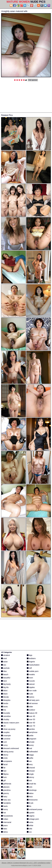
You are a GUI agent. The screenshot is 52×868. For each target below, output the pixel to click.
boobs (5, 703)
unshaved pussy (35, 809)
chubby (5, 719)
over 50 (31, 719)
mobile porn (33, 671)
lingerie (31, 662)
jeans (4, 825)
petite (30, 736)
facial (4, 764)
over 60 (31, 723)
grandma (6, 790)
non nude (32, 691)
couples (5, 732)
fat (3, 768)
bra (4, 710)
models (31, 674)
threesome (32, 800)
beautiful (6, 678)
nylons (31, 697)
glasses (5, 787)
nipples (31, 687)
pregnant (32, 739)
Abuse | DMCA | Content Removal (14, 863)
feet (4, 771)
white (30, 825)
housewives (7, 816)
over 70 (31, 726)
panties (31, 729)
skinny (31, 777)
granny (5, 793)
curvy (4, 745)
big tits (5, 687)
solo (30, 787)
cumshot (6, 739)
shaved (31, 768)
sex (29, 761)
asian (4, 662)
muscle (31, 681)
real (29, 748)
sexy (30, 764)
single (30, 774)
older (30, 707)
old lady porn (33, 700)
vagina (31, 816)
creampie (6, 736)
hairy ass (6, 800)
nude (30, 694)
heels (4, 806)
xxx (29, 832)
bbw (4, 671)
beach (5, 674)
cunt (4, 742)
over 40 (31, 716)
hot (3, 813)
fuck (4, 777)
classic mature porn (10, 723)
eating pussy (7, 752)
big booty (6, 684)
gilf (3, 781)
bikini (4, 691)
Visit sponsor (33, 80)
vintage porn (33, 819)
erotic (4, 758)
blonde (5, 697)
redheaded (32, 752)
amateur (6, 655)
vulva (30, 822)
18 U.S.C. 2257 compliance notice (38, 863)
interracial (6, 822)
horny (4, 809)
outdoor (31, 710)
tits (29, 806)
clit (3, 726)
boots (4, 707)
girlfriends (6, 784)
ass (4, 665)
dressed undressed (10, 748)
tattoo (30, 793)
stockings (32, 790)
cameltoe (6, 716)
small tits (31, 784)
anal (4, 658)
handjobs (6, 803)
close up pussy (8, 729)
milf (29, 668)
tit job (30, 803)
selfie (30, 758)
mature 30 (32, 713)
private (31, 742)
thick (30, 797)
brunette (6, 713)
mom (30, 678)
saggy (30, 755)
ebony (5, 755)
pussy (30, 745)
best (4, 681)
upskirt (31, 813)
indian (5, 819)
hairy (4, 797)
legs (30, 655)
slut (29, 781)
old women (32, 703)
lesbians (31, 658)
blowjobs (6, 700)
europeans (7, 761)
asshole (5, 668)
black (4, 694)
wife (30, 829)
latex (4, 829)
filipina (5, 774)
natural (31, 684)
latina (4, 832)
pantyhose (32, 732)
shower (31, 771)
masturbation (33, 665)
